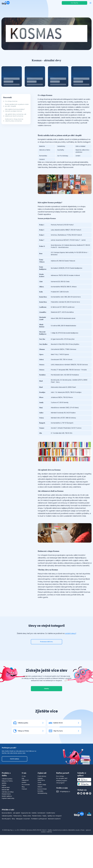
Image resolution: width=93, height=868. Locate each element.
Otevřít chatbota (15, 770)
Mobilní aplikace (7, 807)
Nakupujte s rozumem (23, 830)
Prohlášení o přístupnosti (39, 830)
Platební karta (6, 805)
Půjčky (45, 827)
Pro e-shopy (60, 787)
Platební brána (37, 827)
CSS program (60, 794)
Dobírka (34, 824)
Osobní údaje (42, 796)
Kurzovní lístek (42, 800)
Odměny (46, 700)
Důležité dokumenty (41, 790)
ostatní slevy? (71, 639)
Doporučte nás (26, 824)
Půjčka (4, 796)
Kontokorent (42, 824)
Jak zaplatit (16, 824)
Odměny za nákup (8, 803)
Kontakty (40, 802)
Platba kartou (18, 827)
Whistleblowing (42, 804)
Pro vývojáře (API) (62, 790)
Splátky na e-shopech (55, 827)
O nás (24, 787)
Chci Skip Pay (74, 3)
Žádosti (40, 798)
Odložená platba (7, 790)
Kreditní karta (51, 824)
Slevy (13, 830)
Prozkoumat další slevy (47, 647)
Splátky (4, 794)
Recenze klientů (7, 824)
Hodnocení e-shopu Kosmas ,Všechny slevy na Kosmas (14, 120)
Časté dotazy (42, 787)
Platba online (27, 827)
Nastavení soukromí (54, 830)
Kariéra (24, 794)
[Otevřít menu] (90, 3)
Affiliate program (62, 792)
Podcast (24, 800)
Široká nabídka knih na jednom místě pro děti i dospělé (17, 105)
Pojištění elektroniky (8, 810)
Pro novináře (26, 796)
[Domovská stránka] (6, 3)
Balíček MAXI (6, 799)
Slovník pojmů (6, 830)
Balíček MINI (5, 801)
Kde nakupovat (25, 790)
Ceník (39, 794)
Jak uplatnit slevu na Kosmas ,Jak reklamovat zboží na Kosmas (16, 115)
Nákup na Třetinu (7, 792)
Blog (23, 798)
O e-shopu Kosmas (11, 101)
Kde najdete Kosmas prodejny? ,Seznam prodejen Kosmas (15, 110)
